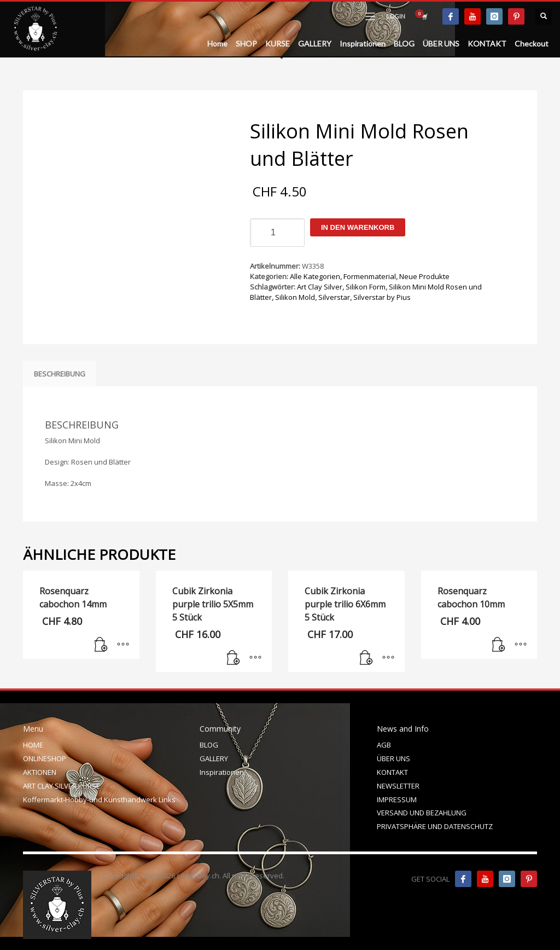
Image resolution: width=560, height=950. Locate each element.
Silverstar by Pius (382, 297)
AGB (384, 745)
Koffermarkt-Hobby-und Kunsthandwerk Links (99, 800)
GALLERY (214, 758)
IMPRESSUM (397, 800)
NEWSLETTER (398, 786)
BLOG (209, 745)
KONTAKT (392, 772)
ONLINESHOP (45, 758)
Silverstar (334, 297)
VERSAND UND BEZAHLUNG (422, 813)
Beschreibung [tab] (60, 374)
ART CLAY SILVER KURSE (62, 786)
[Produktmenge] (277, 233)
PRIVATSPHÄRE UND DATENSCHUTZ (435, 826)
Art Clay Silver (320, 287)
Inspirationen (222, 772)
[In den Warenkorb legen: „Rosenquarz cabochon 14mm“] (101, 645)
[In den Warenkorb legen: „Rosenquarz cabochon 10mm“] (499, 645)
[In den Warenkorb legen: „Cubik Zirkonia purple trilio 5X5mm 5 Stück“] (234, 658)
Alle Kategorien (315, 276)
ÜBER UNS (393, 758)
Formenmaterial (370, 276)
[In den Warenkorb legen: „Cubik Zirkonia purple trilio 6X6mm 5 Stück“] (366, 658)
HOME (33, 745)
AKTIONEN (40, 772)
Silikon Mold (295, 297)
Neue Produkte (424, 276)
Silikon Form (366, 287)
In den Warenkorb (358, 227)
